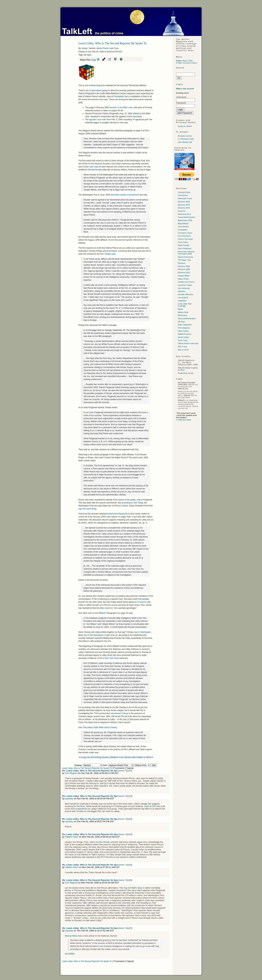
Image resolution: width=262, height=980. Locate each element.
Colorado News (184, 192)
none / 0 (123, 771)
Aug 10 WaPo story (133, 888)
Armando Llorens (185, 136)
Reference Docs (184, 214)
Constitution (183, 230)
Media (180, 309)
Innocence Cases (185, 285)
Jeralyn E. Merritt (185, 126)
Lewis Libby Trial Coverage (185, 305)
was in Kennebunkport (93, 635)
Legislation (182, 301)
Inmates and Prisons (186, 282)
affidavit (136, 114)
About (185, 61)
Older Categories (185, 325)
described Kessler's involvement (125, 195)
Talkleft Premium (185, 334)
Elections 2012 (184, 205)
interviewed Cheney (119, 713)
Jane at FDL (150, 806)
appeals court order (98, 120)
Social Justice (183, 337)
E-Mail (179, 63)
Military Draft (183, 312)
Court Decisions (184, 236)
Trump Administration (186, 217)
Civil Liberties (183, 227)
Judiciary (181, 291)
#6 (130, 880)
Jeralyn (84, 48)
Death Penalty (184, 245)
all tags (88, 55)
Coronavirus (183, 195)
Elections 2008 (184, 269)
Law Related (183, 298)
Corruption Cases (185, 233)
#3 (130, 819)
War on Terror (183, 350)
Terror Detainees (185, 248)
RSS (191, 61)
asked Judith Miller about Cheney (102, 727)
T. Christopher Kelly (186, 139)
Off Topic (181, 322)
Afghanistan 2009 (185, 220)
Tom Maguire (71, 773)
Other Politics (183, 331)
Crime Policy (183, 242)
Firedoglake (119, 96)
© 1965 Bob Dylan (184, 420)
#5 (130, 865)
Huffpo (71, 954)
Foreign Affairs (184, 276)
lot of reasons (141, 602)
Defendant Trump (185, 198)
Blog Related (183, 224)
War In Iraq (182, 347)
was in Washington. (143, 632)
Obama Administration (187, 318)
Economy (182, 211)
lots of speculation (94, 90)
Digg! (94, 60)
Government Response (117, 514)
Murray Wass (71, 936)
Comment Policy (189, 63)
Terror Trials (183, 340)
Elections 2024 (184, 208)
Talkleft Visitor (72, 837)
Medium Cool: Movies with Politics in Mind (131, 757)
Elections (182, 263)
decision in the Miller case (121, 107)
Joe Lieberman (184, 288)
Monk (183, 370)
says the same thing (87, 509)
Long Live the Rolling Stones (95, 757)
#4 (130, 834)
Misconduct (182, 315)
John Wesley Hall (185, 142)
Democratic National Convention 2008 (186, 253)
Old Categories (184, 328)
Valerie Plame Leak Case (107, 48)
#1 (130, 771)
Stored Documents (185, 257)
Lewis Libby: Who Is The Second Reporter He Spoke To (87, 768)
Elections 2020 (184, 273)
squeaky (69, 799)
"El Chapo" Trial (184, 260)
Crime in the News (185, 239)
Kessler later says (90, 167)
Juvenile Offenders (185, 294)
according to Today (132, 503)
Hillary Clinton (183, 279)
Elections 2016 (184, 202)
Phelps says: (110, 254)
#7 (130, 928)
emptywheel (81, 809)
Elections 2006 (184, 266)
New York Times (112, 658)
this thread (104, 842)
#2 (130, 796)
